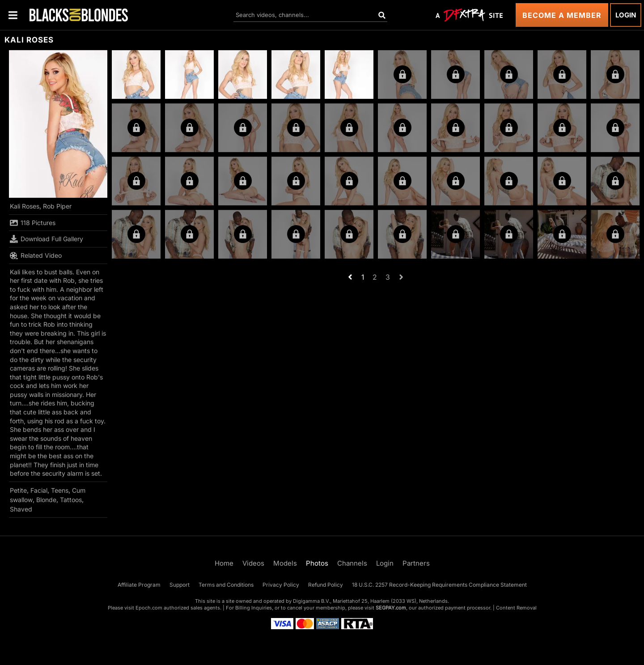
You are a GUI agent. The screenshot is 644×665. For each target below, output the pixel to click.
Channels (352, 563)
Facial (39, 490)
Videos (253, 563)
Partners (416, 563)
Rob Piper (57, 206)
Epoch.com (149, 608)
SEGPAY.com (391, 608)
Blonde (46, 500)
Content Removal (516, 608)
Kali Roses (25, 206)
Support (180, 585)
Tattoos (71, 500)
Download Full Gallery (47, 239)
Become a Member (562, 15)
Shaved (21, 509)
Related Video (36, 256)
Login (626, 15)
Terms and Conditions (226, 585)
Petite (18, 490)
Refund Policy (326, 585)
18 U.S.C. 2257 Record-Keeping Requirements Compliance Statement (439, 585)
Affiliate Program (139, 585)
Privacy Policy (281, 585)
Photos (317, 563)
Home (224, 563)
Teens (60, 490)
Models (285, 563)
